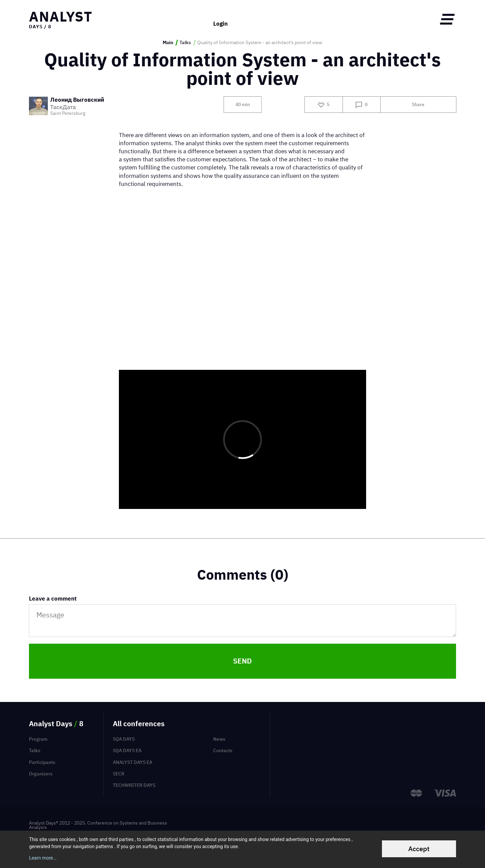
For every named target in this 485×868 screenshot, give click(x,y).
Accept (419, 849)
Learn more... (43, 858)
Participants (42, 762)
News (219, 739)
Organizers (41, 774)
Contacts (223, 750)
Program (38, 739)
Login (220, 19)
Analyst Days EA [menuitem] (133, 762)
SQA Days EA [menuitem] (127, 750)
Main (168, 43)
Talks (185, 43)
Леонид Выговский (77, 100)
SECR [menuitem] (119, 774)
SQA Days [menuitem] (124, 739)
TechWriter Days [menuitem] (134, 785)
